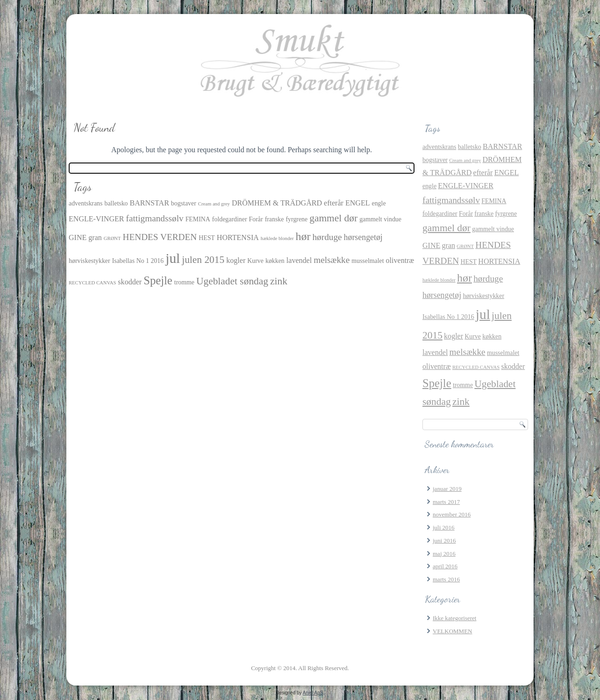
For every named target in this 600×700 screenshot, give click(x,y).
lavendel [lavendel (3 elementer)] (299, 260)
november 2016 (452, 514)
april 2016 (445, 566)
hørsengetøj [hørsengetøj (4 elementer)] (363, 237)
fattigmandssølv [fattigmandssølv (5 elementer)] (155, 218)
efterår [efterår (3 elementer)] (334, 203)
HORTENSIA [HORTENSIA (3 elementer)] (238, 237)
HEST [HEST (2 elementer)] (207, 238)
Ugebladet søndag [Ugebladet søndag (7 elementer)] (232, 281)
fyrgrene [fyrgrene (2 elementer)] (296, 219)
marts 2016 (446, 579)
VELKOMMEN (453, 631)
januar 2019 (447, 489)
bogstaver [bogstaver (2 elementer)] (184, 203)
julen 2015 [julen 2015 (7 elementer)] (203, 260)
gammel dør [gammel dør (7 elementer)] (333, 218)
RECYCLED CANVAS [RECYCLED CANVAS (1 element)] (92, 283)
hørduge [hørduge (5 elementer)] (327, 237)
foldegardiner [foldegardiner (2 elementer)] (230, 219)
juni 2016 (444, 541)
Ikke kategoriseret (454, 618)
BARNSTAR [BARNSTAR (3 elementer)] (150, 203)
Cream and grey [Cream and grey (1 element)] (214, 204)
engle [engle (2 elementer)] (379, 203)
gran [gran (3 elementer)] (95, 237)
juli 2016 (444, 527)
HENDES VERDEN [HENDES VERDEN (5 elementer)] (160, 237)
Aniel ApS (313, 693)
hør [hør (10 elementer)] (303, 236)
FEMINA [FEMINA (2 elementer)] (198, 219)
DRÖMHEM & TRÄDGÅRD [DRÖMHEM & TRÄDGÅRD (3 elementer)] (277, 203)
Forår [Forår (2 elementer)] (256, 219)
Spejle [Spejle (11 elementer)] (158, 280)
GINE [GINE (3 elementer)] (78, 237)
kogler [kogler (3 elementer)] (236, 260)
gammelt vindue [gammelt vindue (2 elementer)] (380, 219)
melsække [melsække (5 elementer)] (332, 260)
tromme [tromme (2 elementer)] (184, 282)
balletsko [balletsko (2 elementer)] (116, 203)
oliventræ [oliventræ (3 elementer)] (400, 260)
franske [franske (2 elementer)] (275, 219)
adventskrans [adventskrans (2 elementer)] (86, 203)
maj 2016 (444, 554)
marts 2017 (446, 502)
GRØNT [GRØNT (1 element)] (112, 238)
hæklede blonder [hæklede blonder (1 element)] (277, 238)
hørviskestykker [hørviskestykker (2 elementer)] (89, 261)
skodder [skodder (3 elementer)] (130, 282)
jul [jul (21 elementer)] (173, 258)
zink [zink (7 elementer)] (279, 281)
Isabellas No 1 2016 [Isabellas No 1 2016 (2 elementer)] (138, 261)
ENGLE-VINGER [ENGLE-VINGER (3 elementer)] (96, 219)
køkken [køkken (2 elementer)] (275, 261)
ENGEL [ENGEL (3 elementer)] (358, 203)
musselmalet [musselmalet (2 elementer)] (368, 261)
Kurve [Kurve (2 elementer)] (255, 261)
